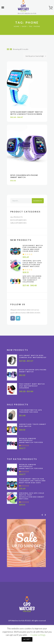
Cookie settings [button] (38, 635)
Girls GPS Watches (18, 223)
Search (38, 201)
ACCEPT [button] (27, 639)
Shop (24, 26)
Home (17, 26)
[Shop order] (35, 56)
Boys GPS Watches (18, 220)
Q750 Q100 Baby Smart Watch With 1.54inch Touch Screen (27, 113)
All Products (16, 217)
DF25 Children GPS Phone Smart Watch (24, 176)
